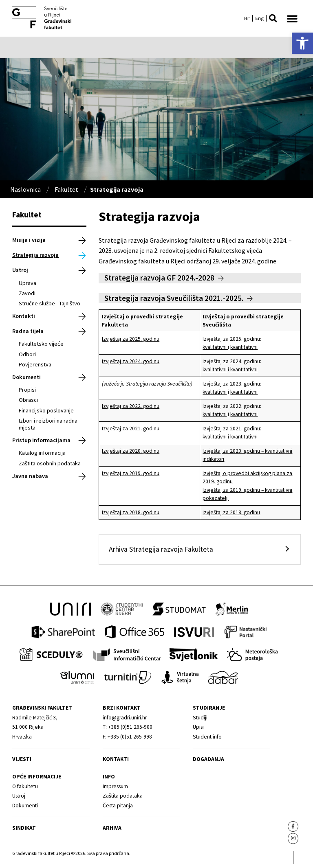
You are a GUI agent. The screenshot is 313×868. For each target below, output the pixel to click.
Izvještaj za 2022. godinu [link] (131, 406)
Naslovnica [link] (25, 189)
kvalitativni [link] (215, 347)
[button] (273, 18)
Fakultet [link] (66, 189)
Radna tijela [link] (28, 331)
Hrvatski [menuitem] (247, 18)
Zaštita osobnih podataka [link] (50, 463)
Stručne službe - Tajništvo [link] (50, 303)
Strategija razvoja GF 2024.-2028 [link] (159, 278)
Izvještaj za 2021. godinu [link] (131, 429)
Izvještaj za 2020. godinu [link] (131, 451)
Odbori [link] (27, 354)
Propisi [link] (27, 390)
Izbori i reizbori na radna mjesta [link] (48, 424)
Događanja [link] (208, 759)
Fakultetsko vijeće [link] (41, 344)
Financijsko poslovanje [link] (46, 410)
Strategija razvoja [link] (35, 255)
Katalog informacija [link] (42, 453)
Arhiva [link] (112, 828)
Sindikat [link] (24, 828)
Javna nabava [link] (30, 476)
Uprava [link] (28, 283)
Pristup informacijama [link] (41, 440)
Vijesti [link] (22, 759)
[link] (302, 43)
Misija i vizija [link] (29, 240)
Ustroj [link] (20, 270)
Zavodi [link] (27, 293)
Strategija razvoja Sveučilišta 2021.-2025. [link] (174, 298)
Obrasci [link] (28, 400)
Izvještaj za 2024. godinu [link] (131, 361)
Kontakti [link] (24, 316)
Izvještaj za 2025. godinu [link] (131, 339)
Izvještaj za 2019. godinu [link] (131, 473)
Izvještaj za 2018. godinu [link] (131, 512)
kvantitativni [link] (244, 347)
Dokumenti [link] (26, 377)
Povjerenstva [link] (35, 364)
